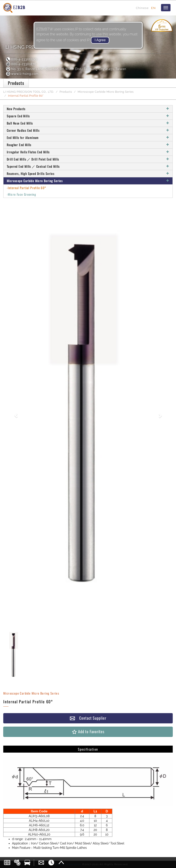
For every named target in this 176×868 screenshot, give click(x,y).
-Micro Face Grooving (21, 194)
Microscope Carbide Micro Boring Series (106, 92)
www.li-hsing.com (22, 74)
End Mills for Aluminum (88, 138)
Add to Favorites (88, 732)
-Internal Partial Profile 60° (26, 188)
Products (66, 92)
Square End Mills (88, 116)
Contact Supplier (88, 718)
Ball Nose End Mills (88, 123)
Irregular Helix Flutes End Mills (88, 152)
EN (153, 8)
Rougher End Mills (88, 145)
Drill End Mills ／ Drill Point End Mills (88, 159)
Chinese (142, 8)
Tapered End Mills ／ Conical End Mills (88, 166)
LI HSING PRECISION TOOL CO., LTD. (29, 92)
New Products (88, 109)
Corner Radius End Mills (88, 130)
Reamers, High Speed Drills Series (88, 174)
